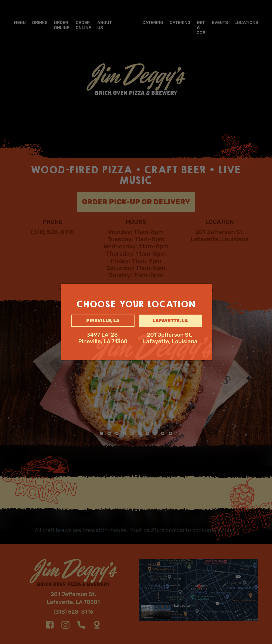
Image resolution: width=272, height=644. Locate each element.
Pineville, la (103, 321)
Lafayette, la (170, 321)
